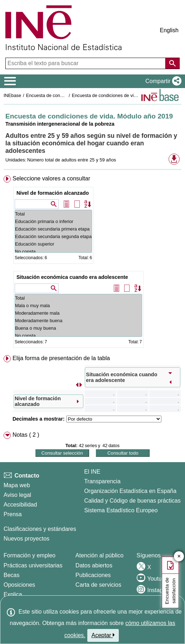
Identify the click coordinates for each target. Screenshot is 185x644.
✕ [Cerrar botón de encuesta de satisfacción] (179, 556)
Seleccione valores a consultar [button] (51, 178)
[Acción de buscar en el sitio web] (172, 63)
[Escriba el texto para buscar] (86, 63)
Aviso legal (17, 495)
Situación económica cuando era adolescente (72, 277)
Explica (13, 594)
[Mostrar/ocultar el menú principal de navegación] (10, 81)
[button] (162, 81)
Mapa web (17, 485)
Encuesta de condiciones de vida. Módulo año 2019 (124, 95)
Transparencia (102, 481)
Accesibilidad (20, 505)
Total (53, 214)
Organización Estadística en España (130, 491)
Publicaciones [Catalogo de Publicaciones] (93, 575)
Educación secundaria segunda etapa (53, 236)
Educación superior (53, 244)
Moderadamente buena (78, 321)
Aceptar (103, 635)
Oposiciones (19, 585)
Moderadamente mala (78, 313)
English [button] (169, 30)
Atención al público (99, 555)
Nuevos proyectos (26, 539)
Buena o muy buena (78, 328)
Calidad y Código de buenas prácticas (132, 501)
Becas (11, 575)
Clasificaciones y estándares (40, 529)
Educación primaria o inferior (53, 221)
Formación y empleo (30, 555)
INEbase (12, 95)
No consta (53, 251)
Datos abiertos (94, 565)
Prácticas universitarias (33, 565)
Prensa (13, 514)
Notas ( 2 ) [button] (26, 435)
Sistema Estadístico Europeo (121, 510)
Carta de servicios (98, 585)
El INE (92, 472)
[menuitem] (92, 263)
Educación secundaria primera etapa (53, 229)
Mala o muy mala (78, 306)
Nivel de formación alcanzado (53, 193)
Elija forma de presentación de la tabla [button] (61, 358)
